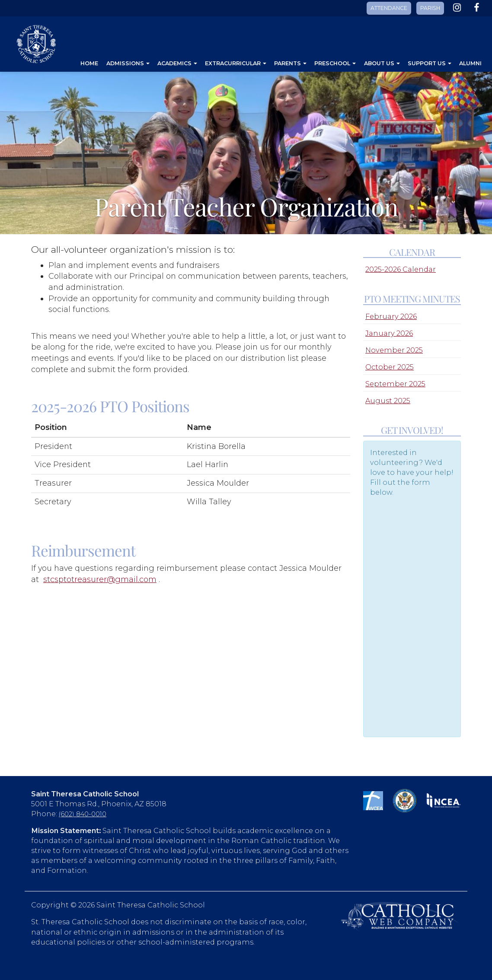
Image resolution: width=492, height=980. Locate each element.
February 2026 (391, 316)
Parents (290, 63)
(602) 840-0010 (83, 814)
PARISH (430, 8)
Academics (177, 63)
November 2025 (394, 350)
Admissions (128, 63)
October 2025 (390, 367)
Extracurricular (236, 63)
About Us (382, 63)
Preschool (335, 63)
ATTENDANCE (389, 8)
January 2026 (389, 333)
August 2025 (388, 401)
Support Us (430, 63)
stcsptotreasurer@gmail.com (100, 579)
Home (89, 63)
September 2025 (395, 384)
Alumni (470, 63)
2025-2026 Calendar (401, 269)
